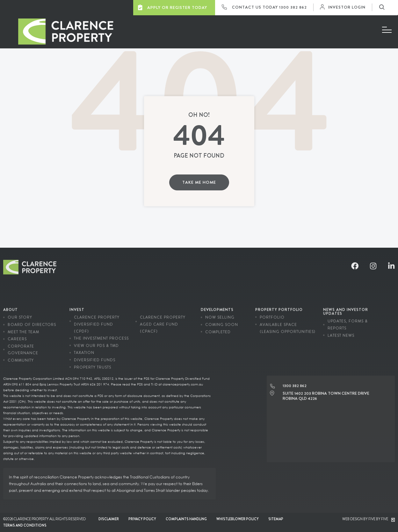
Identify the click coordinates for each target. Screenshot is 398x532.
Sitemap (276, 519)
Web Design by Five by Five (369, 519)
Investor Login (344, 7)
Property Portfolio (279, 304)
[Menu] (387, 30)
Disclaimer (109, 519)
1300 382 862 (293, 7)
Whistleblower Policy (238, 519)
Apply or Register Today (173, 7)
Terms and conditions (25, 525)
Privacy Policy (142, 519)
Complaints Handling (186, 519)
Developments (217, 304)
